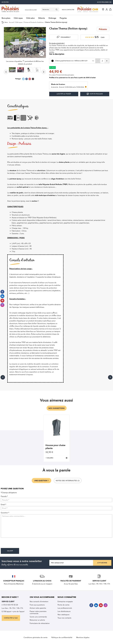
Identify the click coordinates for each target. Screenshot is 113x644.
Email (3, 505)
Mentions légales (83, 637)
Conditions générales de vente (36, 637)
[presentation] (18, 544)
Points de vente (64, 605)
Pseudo (4, 496)
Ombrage (52, 18)
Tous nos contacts (64, 618)
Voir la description (57, 54)
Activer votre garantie (38, 608)
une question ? (41, 481)
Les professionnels (65, 608)
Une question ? (66, 37)
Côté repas (18, 18)
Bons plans (6, 18)
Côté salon (30, 18)
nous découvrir (31, 10)
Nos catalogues (64, 615)
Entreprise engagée (65, 602)
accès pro (5, 2)
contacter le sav (11, 618)
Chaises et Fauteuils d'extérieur (34, 22)
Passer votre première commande (38, 612)
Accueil (11, 22)
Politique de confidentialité (62, 637)
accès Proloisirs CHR (104, 2)
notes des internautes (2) (68, 481)
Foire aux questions (37, 605)
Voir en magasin (95, 94)
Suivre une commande (38, 617)
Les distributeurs (64, 611)
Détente (42, 18)
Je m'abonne (102, 563)
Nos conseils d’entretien (39, 602)
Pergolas (63, 18)
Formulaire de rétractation (40, 623)
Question (5, 513)
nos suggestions (57, 408)
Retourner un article (37, 620)
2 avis (103, 37)
